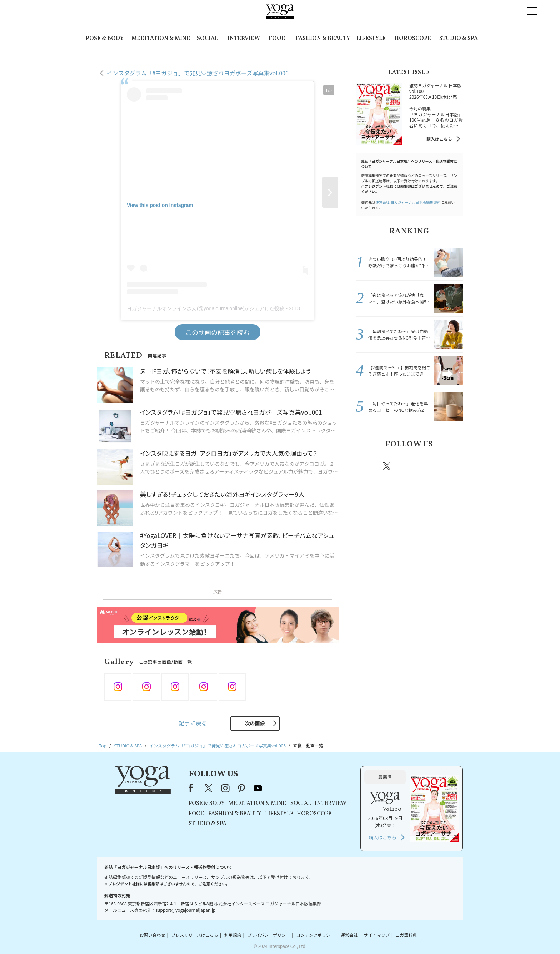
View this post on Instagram (160, 205)
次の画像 (255, 723)
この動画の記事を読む (217, 332)
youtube (258, 788)
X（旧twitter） (387, 466)
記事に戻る (193, 723)
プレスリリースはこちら (194, 935)
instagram (408, 466)
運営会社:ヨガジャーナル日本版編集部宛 (408, 202)
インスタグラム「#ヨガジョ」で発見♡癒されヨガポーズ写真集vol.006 (198, 73)
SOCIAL (207, 39)
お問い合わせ (152, 935)
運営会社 (349, 935)
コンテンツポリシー (315, 935)
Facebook (367, 466)
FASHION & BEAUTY (323, 39)
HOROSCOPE (413, 39)
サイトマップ (377, 935)
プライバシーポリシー (269, 935)
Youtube (450, 466)
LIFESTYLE (371, 39)
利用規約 (233, 935)
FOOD (277, 39)
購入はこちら (439, 139)
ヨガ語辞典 (406, 935)
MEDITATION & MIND (161, 39)
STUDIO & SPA (459, 39)
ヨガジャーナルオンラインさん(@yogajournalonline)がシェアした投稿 (206, 308)
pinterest (430, 466)
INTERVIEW (244, 39)
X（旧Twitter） (209, 788)
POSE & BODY (105, 39)
